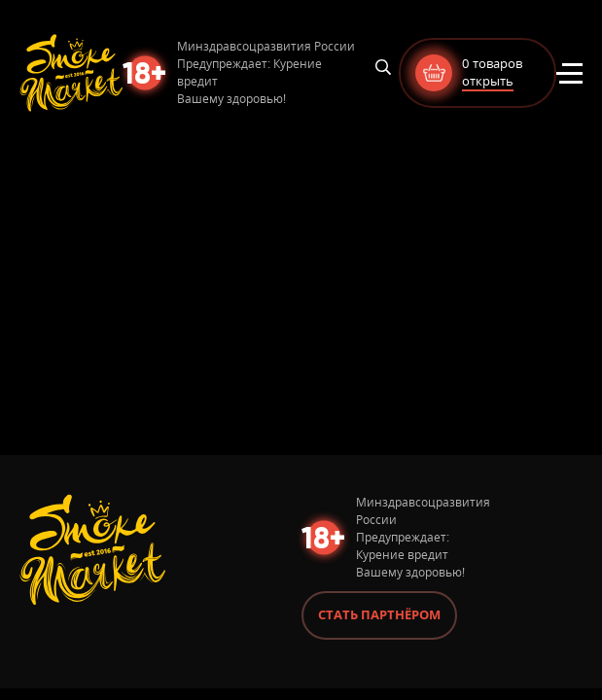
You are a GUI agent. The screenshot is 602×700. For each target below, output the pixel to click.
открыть (488, 81)
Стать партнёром (379, 614)
